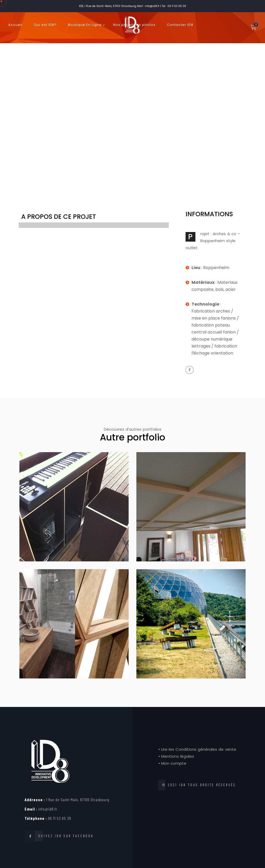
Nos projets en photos (134, 25)
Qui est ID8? (45, 25)
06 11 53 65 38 (48, 818)
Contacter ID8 (180, 25)
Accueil (15, 25)
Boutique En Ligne (85, 25)
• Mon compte (172, 763)
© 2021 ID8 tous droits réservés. (200, 785)
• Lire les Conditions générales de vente (197, 749)
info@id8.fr (41, 809)
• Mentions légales (176, 756)
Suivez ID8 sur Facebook (66, 836)
